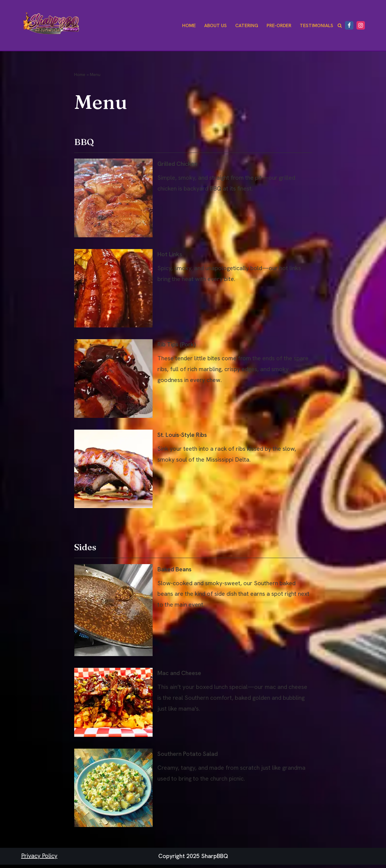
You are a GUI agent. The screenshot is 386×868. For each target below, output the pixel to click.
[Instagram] (361, 25)
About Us (214, 25)
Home (187, 25)
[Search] (340, 25)
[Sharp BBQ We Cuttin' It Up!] (51, 25)
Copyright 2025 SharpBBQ (193, 860)
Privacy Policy (39, 859)
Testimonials (316, 25)
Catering (246, 25)
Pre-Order (278, 25)
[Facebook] (349, 25)
